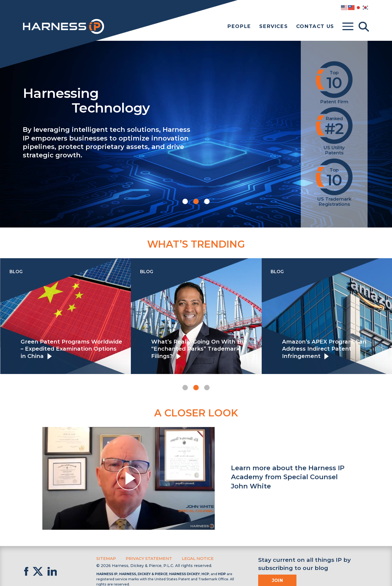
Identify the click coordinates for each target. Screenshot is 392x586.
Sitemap (106, 558)
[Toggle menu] (348, 27)
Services (274, 26)
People (239, 26)
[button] (185, 201)
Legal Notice (194, 558)
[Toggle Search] (364, 27)
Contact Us (315, 26)
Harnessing (152, 100)
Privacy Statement (147, 558)
